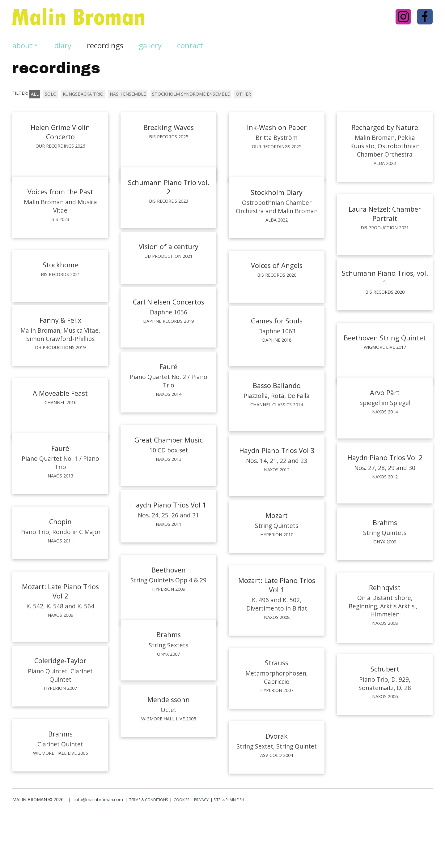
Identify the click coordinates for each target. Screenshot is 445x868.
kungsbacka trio (83, 94)
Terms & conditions (148, 851)
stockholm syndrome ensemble (191, 94)
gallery (150, 45)
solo (51, 94)
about (26, 45)
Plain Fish (233, 851)
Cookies (181, 851)
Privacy (201, 851)
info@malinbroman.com (99, 851)
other (243, 94)
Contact (190, 45)
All (35, 94)
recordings (105, 45)
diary (63, 45)
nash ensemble (128, 94)
